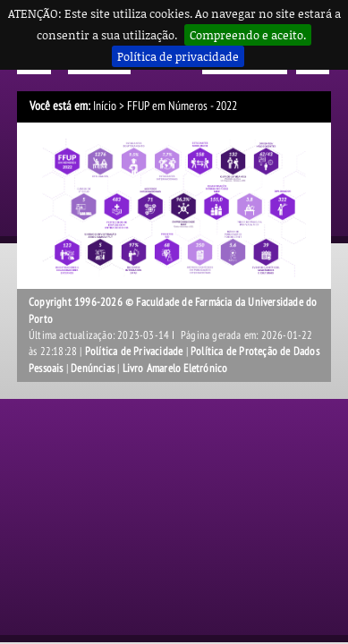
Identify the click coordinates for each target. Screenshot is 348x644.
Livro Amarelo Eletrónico (175, 369)
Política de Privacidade (134, 352)
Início (105, 106)
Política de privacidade (178, 56)
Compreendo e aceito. (248, 35)
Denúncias (93, 369)
